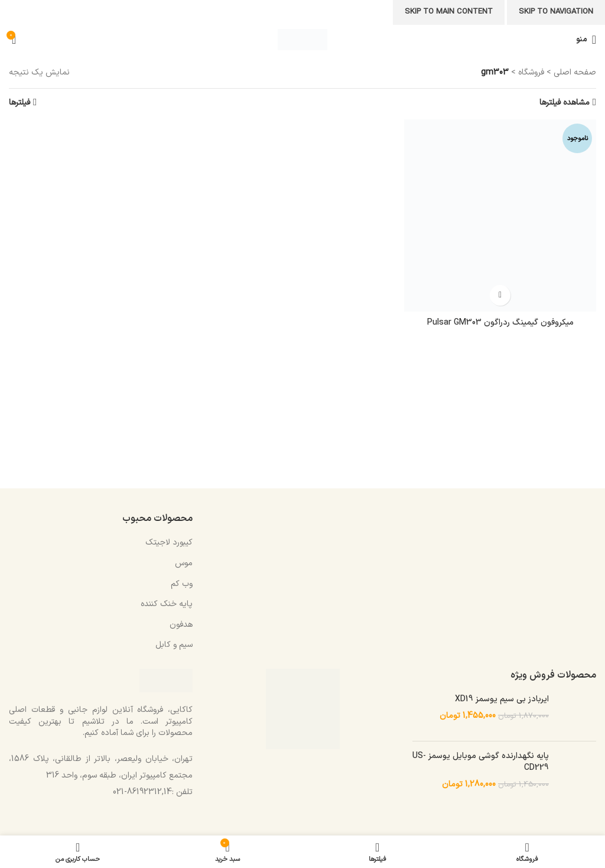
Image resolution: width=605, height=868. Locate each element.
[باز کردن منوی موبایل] (586, 40)
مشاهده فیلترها (565, 103)
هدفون (181, 625)
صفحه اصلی (575, 72)
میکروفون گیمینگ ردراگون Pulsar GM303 (500, 323)
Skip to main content (449, 12)
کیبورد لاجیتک (169, 542)
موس (184, 563)
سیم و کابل (174, 645)
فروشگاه (531, 72)
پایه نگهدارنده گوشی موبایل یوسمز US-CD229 (481, 762)
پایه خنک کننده (167, 604)
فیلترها (19, 103)
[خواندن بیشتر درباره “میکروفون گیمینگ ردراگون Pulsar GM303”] (500, 295)
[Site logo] (302, 39)
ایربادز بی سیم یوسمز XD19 (502, 699)
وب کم (182, 584)
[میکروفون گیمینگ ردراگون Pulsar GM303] (500, 216)
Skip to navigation (556, 12)
